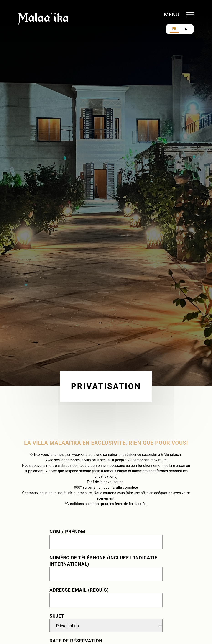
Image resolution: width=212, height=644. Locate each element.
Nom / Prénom (67, 532)
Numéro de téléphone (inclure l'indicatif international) (103, 561)
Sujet (57, 616)
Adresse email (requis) (79, 590)
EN (185, 29)
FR (174, 29)
